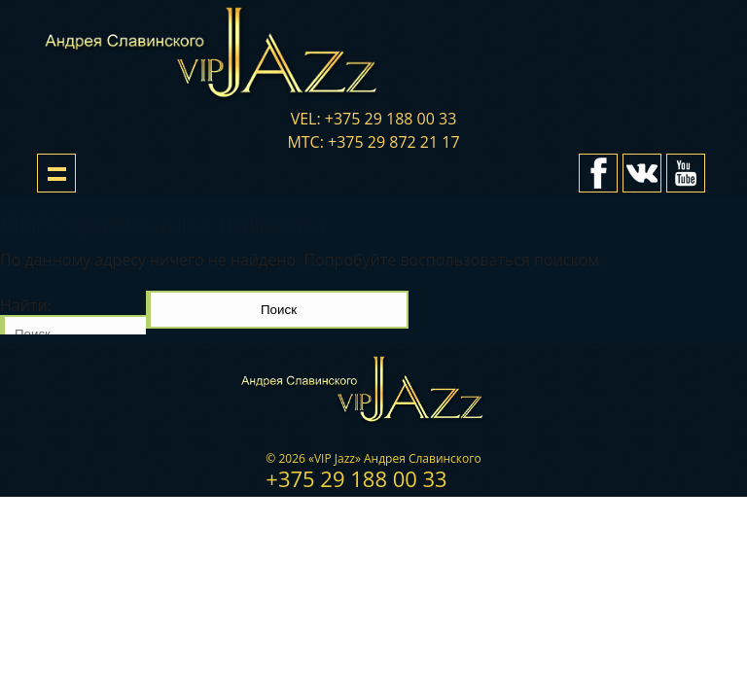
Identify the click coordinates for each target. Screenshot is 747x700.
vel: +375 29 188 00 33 (374, 119)
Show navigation (56, 173)
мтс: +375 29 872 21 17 (373, 142)
